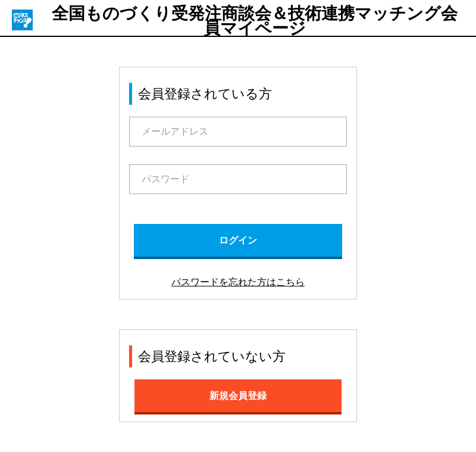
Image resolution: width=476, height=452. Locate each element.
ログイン (238, 240)
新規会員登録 (238, 396)
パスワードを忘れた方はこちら (238, 282)
